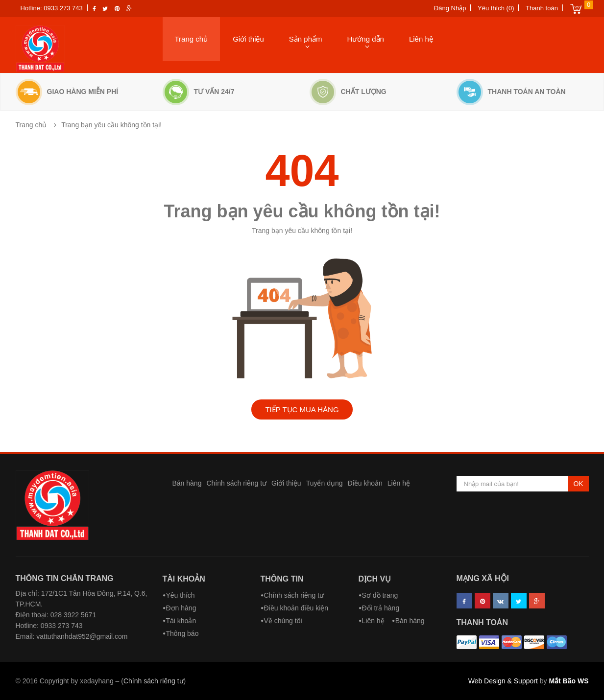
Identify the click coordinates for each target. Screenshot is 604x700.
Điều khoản (365, 483)
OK (578, 484)
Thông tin (282, 579)
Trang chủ (192, 39)
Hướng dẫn (366, 39)
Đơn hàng (181, 608)
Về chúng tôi (283, 621)
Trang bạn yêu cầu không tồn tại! (111, 125)
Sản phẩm (306, 39)
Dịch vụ (375, 579)
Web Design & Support (503, 681)
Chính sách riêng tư (236, 483)
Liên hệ (421, 39)
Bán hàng (187, 483)
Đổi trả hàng (381, 608)
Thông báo (182, 633)
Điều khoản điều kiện (296, 608)
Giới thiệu (248, 39)
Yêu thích (181, 595)
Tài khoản (184, 579)
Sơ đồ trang (380, 595)
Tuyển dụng (325, 483)
